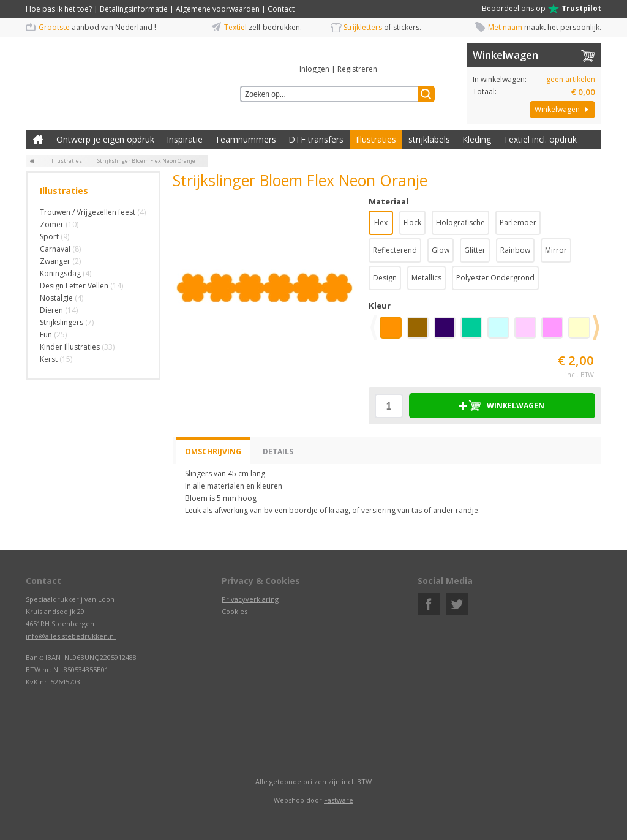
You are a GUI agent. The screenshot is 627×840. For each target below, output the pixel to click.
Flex (381, 223)
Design (385, 278)
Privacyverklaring (250, 599)
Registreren (357, 69)
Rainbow (515, 250)
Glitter (475, 250)
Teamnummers (246, 139)
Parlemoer (518, 223)
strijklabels (429, 139)
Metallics (426, 278)
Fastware (339, 800)
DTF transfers (316, 139)
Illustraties (376, 139)
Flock (412, 223)
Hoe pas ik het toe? (59, 9)
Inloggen (314, 69)
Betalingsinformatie (134, 9)
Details (278, 452)
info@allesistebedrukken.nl (71, 636)
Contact (281, 9)
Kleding (477, 139)
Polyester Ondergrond (495, 278)
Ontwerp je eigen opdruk (105, 139)
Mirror (556, 250)
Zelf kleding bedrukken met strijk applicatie (38, 140)
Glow (441, 250)
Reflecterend (395, 250)
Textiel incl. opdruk (540, 139)
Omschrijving (213, 452)
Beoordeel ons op (542, 9)
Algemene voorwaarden (218, 9)
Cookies (235, 611)
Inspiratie (185, 139)
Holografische (460, 223)
